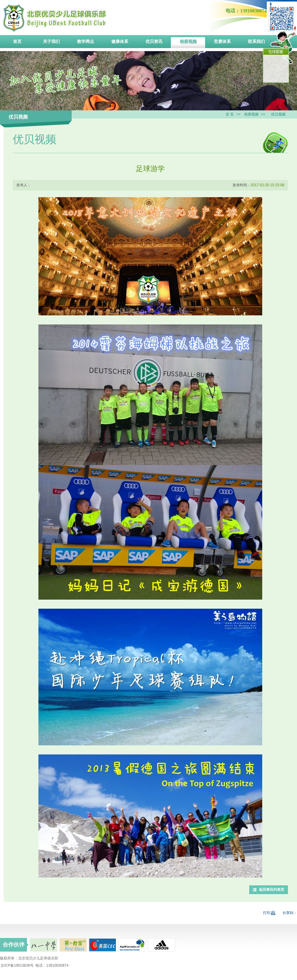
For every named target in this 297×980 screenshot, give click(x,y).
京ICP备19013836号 (17, 965)
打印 (269, 913)
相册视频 (251, 114)
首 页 (230, 114)
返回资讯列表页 (272, 890)
